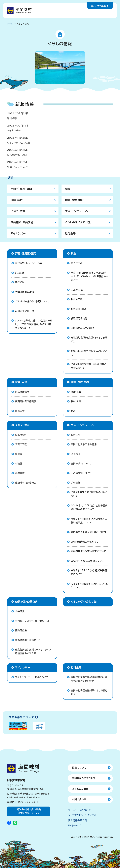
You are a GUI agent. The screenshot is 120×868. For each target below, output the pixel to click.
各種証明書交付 (79, 318)
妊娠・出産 (21, 435)
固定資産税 (77, 290)
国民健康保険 (22, 392)
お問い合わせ (79, 799)
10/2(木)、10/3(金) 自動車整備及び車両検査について (89, 507)
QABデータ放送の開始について (88, 561)
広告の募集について (21, 717)
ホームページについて (79, 810)
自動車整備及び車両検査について (89, 551)
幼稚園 (19, 464)
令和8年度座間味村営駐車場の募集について (89, 586)
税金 (68, 189)
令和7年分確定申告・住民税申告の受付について (89, 366)
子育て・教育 (18, 211)
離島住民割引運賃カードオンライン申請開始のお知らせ (33, 651)
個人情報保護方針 (77, 820)
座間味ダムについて (81, 464)
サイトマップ (74, 826)
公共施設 (20, 611)
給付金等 (12, 118)
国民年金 (20, 411)
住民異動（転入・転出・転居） (29, 263)
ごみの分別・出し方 (81, 473)
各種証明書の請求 (25, 292)
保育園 (19, 454)
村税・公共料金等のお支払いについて (89, 353)
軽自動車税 (77, 299)
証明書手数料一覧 (25, 311)
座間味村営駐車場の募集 (84, 444)
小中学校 (20, 473)
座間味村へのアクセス (84, 778)
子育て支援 (21, 444)
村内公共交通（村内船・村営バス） (32, 621)
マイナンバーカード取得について (32, 677)
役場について (79, 768)
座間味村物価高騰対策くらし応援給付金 (89, 692)
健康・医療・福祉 (74, 200)
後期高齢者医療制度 (26, 401)
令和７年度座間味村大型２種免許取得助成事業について (89, 521)
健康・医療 (76, 392)
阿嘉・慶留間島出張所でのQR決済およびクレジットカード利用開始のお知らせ (90, 276)
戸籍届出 (20, 273)
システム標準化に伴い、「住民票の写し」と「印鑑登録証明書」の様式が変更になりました (34, 324)
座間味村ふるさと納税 (83, 328)
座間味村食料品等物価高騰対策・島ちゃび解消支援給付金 (89, 679)
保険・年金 (17, 200)
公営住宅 (76, 435)
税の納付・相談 (79, 309)
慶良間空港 (21, 630)
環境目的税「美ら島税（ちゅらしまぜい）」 (89, 339)
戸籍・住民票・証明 (21, 189)
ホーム (10, 24)
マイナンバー (14, 130)
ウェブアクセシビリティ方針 (82, 815)
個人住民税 (77, 263)
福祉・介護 (76, 401)
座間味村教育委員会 (26, 483)
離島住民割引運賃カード (28, 640)
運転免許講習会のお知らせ (85, 542)
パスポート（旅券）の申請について (32, 301)
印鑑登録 (20, 282)
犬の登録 (76, 483)
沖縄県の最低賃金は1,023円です (89, 532)
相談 (73, 411)
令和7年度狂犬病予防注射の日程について (89, 494)
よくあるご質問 (80, 789)
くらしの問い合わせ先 (19, 143)
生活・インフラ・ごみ (18, 167)
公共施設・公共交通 (17, 155)
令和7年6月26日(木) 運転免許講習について (89, 572)
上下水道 (76, 454)
